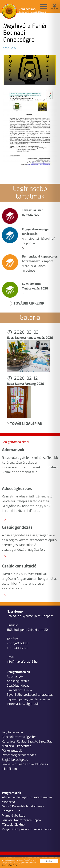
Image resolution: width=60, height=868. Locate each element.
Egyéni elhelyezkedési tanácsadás (30, 695)
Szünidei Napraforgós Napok (22, 820)
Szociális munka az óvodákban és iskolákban (25, 766)
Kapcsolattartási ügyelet (19, 737)
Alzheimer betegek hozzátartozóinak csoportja (27, 800)
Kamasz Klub (11, 811)
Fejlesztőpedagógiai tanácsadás (29, 699)
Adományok (15, 676)
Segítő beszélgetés (15, 760)
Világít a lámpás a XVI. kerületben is (27, 829)
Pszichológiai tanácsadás (19, 755)
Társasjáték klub (13, 825)
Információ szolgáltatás (23, 704)
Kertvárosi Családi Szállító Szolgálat (27, 741)
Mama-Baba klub (14, 815)
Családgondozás (18, 686)
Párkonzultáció (12, 751)
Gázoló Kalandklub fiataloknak (23, 806)
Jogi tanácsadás (13, 732)
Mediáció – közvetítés (17, 746)
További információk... (10, 865)
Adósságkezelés (18, 681)
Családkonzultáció (19, 690)
